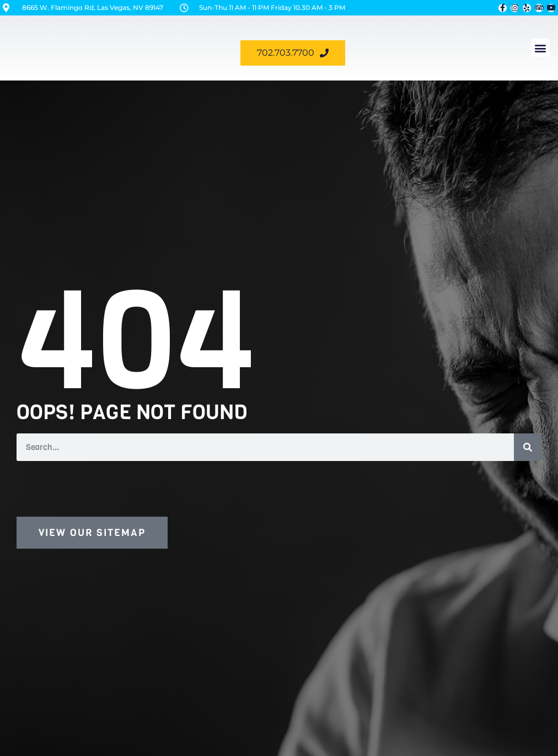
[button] (541, 48)
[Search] (528, 447)
